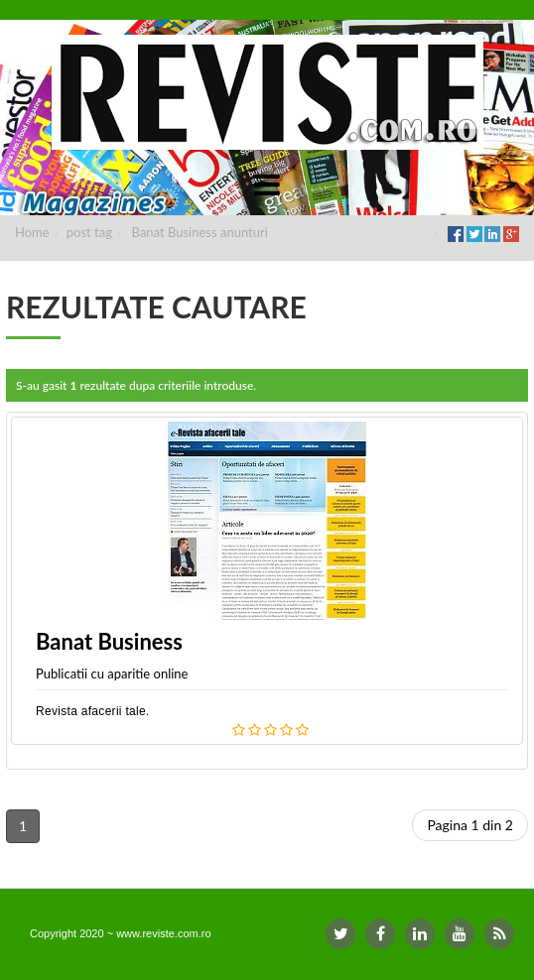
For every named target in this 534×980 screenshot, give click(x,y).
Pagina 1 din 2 (470, 825)
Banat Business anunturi (200, 232)
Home (32, 232)
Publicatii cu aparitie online (112, 674)
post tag (89, 232)
